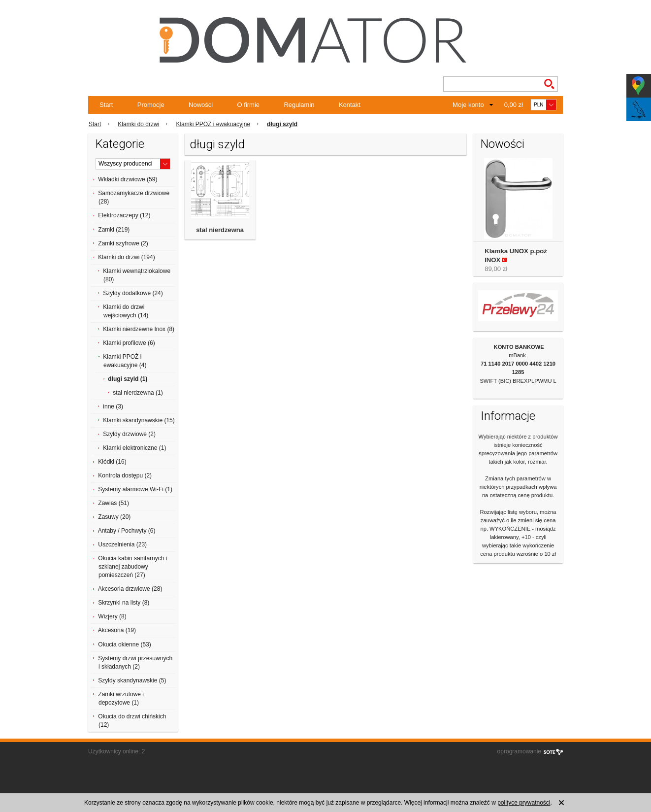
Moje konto (468, 105)
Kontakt (350, 105)
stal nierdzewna (220, 230)
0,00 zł (514, 105)
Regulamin (299, 105)
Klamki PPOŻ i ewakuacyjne (213, 124)
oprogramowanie (519, 751)
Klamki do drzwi (138, 124)
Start (106, 105)
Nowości (201, 105)
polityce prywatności (524, 803)
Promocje (151, 105)
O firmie (249, 105)
